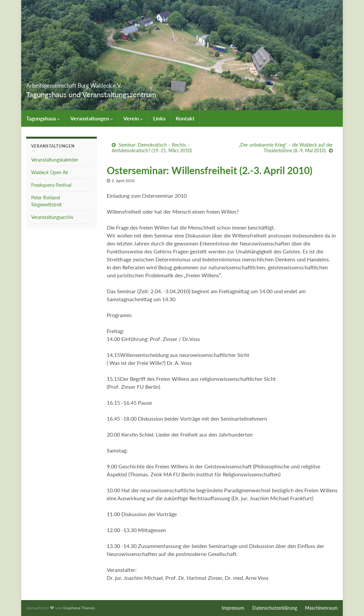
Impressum (233, 608)
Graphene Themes (79, 608)
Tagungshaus (43, 118)
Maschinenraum (321, 608)
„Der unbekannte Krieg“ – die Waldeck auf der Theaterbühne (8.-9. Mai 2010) (286, 148)
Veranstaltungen (92, 118)
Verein (133, 118)
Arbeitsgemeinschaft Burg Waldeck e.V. (112, 83)
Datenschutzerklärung (275, 608)
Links (159, 118)
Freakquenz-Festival (51, 185)
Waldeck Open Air (50, 172)
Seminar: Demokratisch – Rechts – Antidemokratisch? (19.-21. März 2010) (152, 148)
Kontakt (185, 118)
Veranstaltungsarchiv (52, 217)
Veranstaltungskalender (55, 160)
